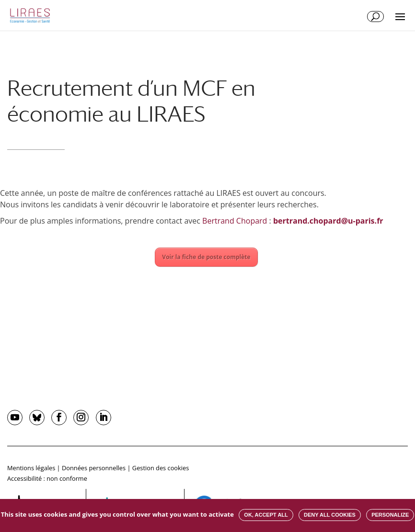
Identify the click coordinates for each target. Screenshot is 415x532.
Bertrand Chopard (235, 221)
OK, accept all (266, 515)
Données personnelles (94, 468)
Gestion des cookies (161, 468)
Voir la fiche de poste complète (206, 257)
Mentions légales (31, 468)
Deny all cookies (330, 515)
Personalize (390, 515)
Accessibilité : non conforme (47, 478)
